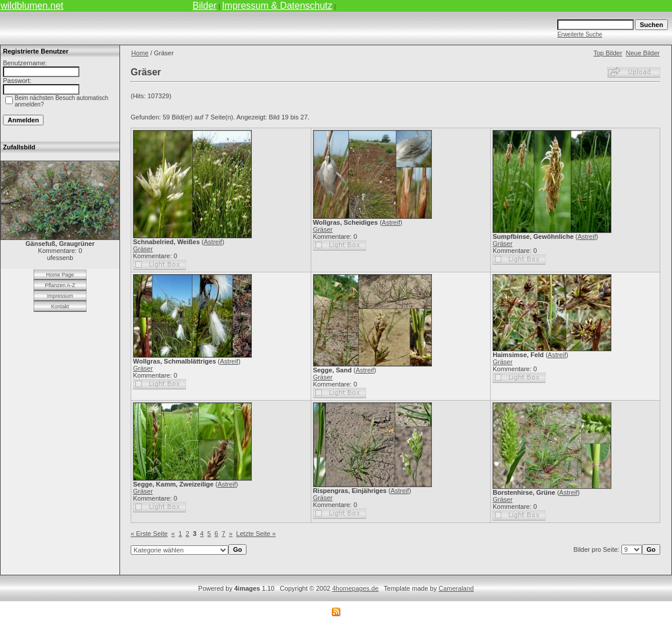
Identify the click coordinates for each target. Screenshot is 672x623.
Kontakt (60, 306)
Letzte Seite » (256, 534)
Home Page (60, 275)
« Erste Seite (149, 534)
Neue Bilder (643, 53)
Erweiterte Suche (580, 34)
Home (140, 53)
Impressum (60, 296)
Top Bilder (608, 53)
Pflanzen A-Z (60, 285)
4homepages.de (355, 588)
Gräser (143, 249)
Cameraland (456, 588)
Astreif (213, 242)
